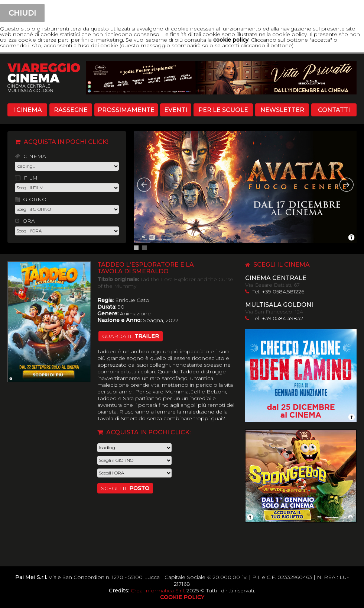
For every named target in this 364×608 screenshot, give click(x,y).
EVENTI (176, 110)
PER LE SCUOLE (223, 110)
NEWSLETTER (282, 110)
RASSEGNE (71, 110)
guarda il (131, 336)
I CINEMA (27, 110)
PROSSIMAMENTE (126, 110)
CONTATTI (334, 110)
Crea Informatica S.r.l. (158, 591)
